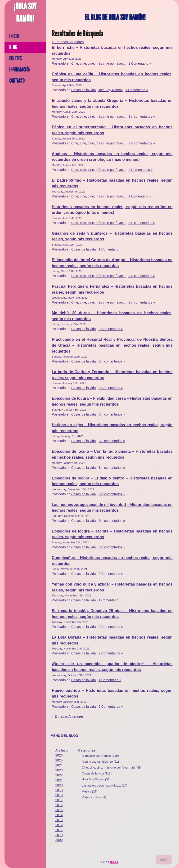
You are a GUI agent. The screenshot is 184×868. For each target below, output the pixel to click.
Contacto (17, 81)
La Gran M (114, 862)
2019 (59, 790)
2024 (59, 765)
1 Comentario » (140, 63)
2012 (59, 825)
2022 (59, 775)
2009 (59, 840)
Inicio (14, 36)
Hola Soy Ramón (110, 90)
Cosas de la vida (84, 90)
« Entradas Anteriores (68, 42)
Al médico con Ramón (96, 756)
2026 (59, 755)
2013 (59, 820)
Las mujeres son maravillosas (101, 786)
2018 (59, 795)
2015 (59, 810)
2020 (59, 785)
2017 (59, 800)
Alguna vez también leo (97, 762)
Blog (13, 47)
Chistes (16, 58)
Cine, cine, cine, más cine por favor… (106, 768)
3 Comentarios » (111, 388)
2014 (59, 815)
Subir (164, 860)
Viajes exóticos (92, 797)
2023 (59, 770)
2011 (59, 830)
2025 (59, 760)
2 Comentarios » (141, 170)
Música (86, 792)
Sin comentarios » (142, 116)
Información (20, 70)
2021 (59, 780)
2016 (59, 805)
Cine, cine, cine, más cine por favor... (99, 63)
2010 (59, 835)
